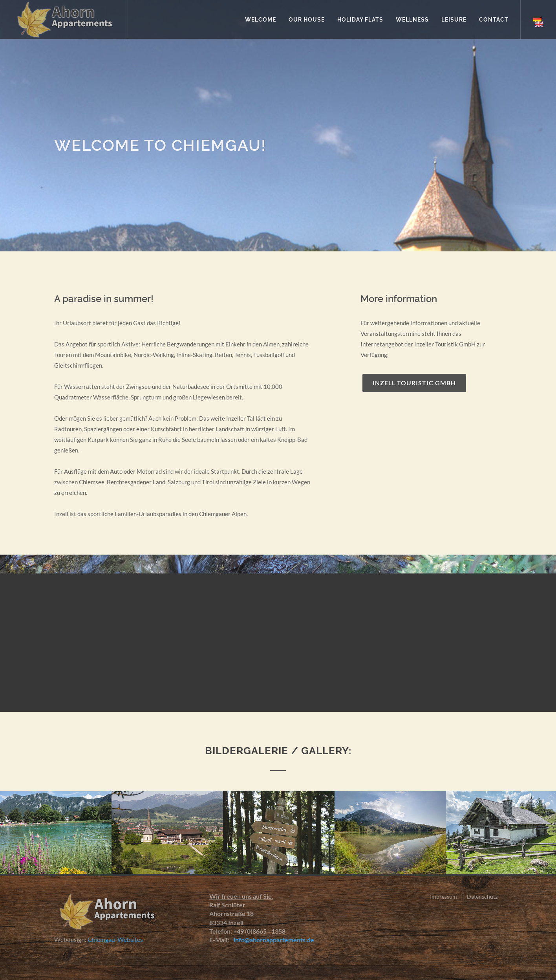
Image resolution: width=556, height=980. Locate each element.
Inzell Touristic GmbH (414, 383)
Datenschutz (482, 897)
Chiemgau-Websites (115, 939)
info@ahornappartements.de (272, 940)
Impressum (444, 897)
